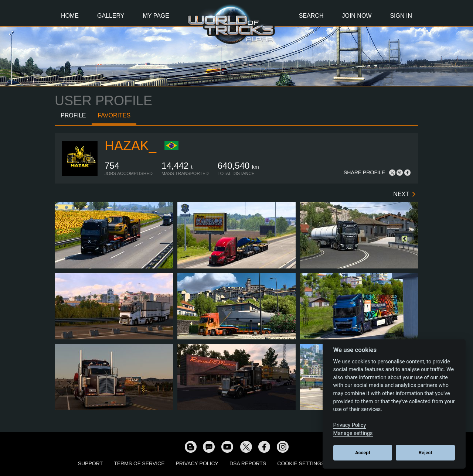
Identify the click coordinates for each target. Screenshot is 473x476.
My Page (156, 16)
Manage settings (353, 433)
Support (90, 463)
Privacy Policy (197, 463)
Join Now (357, 16)
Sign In (401, 16)
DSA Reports (248, 463)
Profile (73, 115)
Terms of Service (139, 463)
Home (70, 16)
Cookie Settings (301, 463)
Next (401, 194)
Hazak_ (130, 146)
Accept (363, 453)
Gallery (111, 16)
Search (311, 16)
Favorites (114, 115)
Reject (426, 453)
